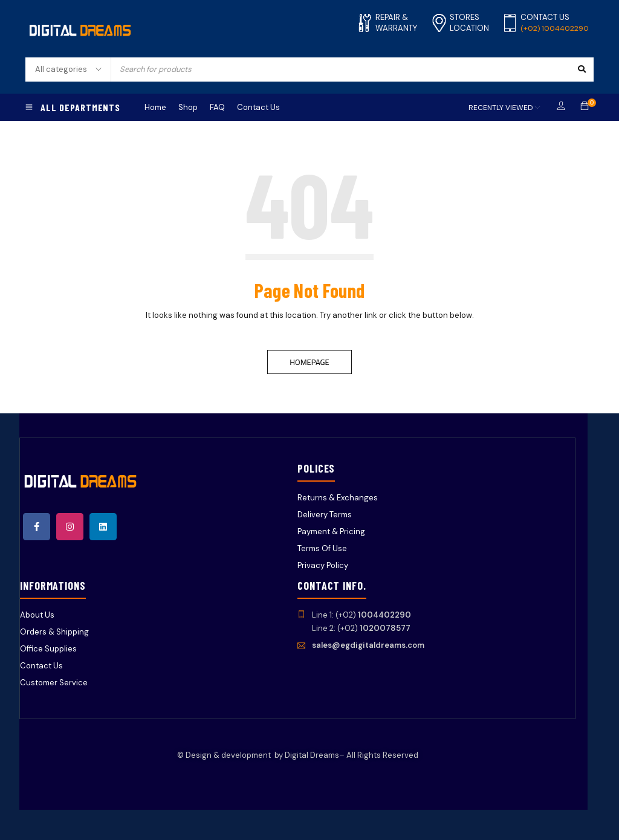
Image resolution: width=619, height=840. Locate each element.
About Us (37, 615)
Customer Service (54, 683)
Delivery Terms (325, 515)
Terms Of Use (322, 548)
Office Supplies (48, 649)
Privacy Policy (323, 565)
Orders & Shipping (54, 632)
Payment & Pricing (331, 531)
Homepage (309, 362)
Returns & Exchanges (338, 498)
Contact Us (41, 666)
